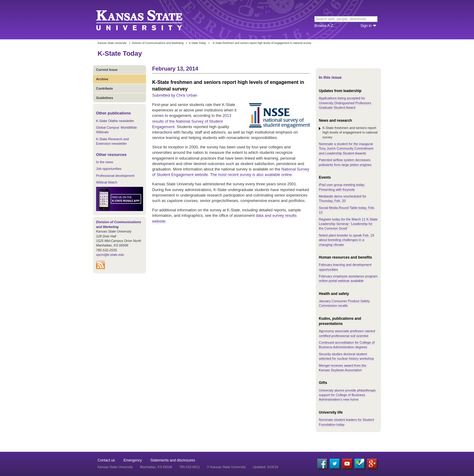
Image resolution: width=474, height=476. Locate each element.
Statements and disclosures (173, 460)
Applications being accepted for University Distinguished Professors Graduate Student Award (345, 103)
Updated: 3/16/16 (265, 467)
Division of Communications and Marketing (158, 43)
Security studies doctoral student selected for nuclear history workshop (346, 356)
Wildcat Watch (107, 182)
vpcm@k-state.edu (110, 255)
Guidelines (105, 98)
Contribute (105, 88)
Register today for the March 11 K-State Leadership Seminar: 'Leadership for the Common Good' (348, 224)
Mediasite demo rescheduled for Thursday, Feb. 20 (343, 198)
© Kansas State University (226, 467)
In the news (105, 162)
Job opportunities (109, 169)
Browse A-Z (324, 26)
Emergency (133, 460)
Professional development (115, 176)
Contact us (106, 460)
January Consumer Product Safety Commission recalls (344, 303)
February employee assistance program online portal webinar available (348, 278)
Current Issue (107, 70)
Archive (102, 79)
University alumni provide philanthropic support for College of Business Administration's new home (347, 395)
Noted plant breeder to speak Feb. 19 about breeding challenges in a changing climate (346, 240)
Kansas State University (147, 20)
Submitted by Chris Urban (175, 95)
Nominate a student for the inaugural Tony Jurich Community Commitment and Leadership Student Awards (346, 149)
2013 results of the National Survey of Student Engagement (192, 121)
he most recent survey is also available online (252, 175)
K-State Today (197, 43)
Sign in (366, 26)
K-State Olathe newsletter (115, 121)
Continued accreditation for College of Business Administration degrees (347, 345)
